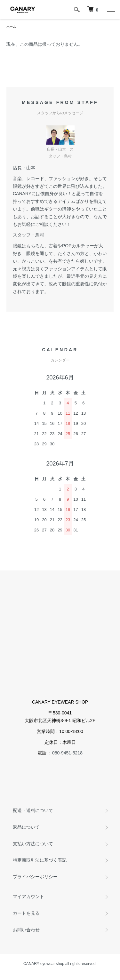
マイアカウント (28, 896)
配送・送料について (33, 810)
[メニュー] (110, 10)
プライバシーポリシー (35, 877)
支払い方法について (33, 844)
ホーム (11, 27)
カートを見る (26, 913)
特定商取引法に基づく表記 (40, 860)
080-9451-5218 (67, 753)
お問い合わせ (26, 930)
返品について (26, 827)
